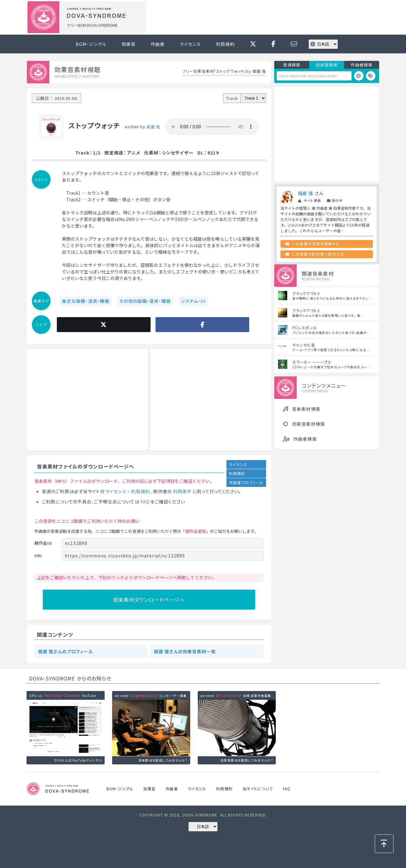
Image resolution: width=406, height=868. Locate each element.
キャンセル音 (304, 345)
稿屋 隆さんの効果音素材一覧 (185, 651)
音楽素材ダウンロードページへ (149, 600)
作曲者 (158, 44)
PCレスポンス (305, 328)
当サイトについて (258, 789)
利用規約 (225, 44)
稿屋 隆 (153, 127)
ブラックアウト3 (306, 293)
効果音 (129, 44)
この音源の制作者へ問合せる (318, 254)
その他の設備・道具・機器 (145, 301)
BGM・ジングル (91, 44)
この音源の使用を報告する (316, 244)
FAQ (145, 502)
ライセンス (191, 44)
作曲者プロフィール (246, 482)
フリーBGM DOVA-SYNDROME (92, 25)
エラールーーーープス (312, 362)
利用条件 (182, 491)
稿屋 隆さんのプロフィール (66, 651)
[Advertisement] (265, 17)
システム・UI (193, 301)
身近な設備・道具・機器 (86, 301)
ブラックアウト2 (306, 310)
